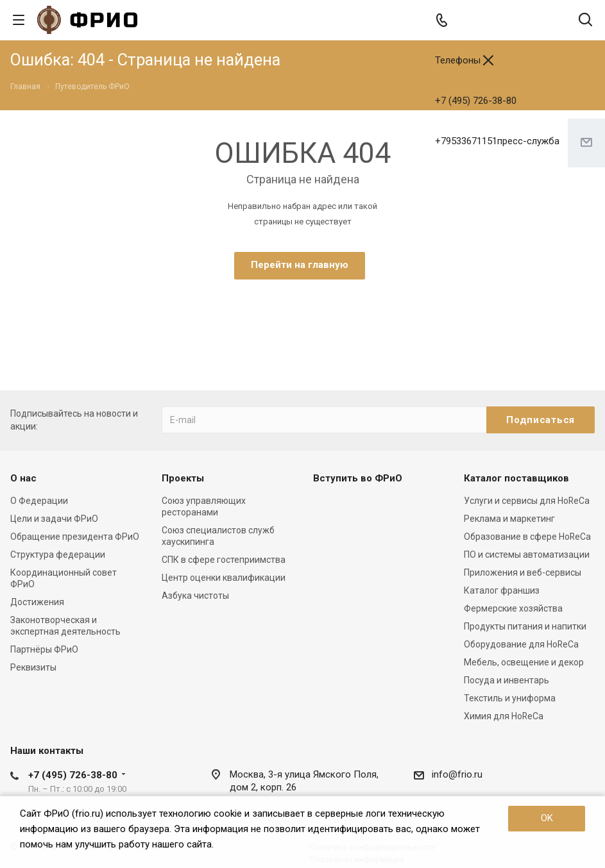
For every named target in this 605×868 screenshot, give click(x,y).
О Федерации (39, 501)
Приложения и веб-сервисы (523, 572)
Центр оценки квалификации (224, 578)
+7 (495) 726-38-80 (476, 101)
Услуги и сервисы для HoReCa (527, 501)
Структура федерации (58, 555)
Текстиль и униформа (510, 698)
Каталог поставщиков (516, 478)
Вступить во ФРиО (358, 478)
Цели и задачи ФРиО (54, 519)
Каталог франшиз (502, 590)
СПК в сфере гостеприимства (224, 560)
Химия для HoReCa (504, 716)
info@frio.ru (457, 774)
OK (547, 818)
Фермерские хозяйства (513, 608)
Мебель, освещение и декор (524, 662)
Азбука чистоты (195, 596)
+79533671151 (497, 141)
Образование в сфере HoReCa (527, 537)
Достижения (37, 602)
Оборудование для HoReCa (521, 644)
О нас (23, 478)
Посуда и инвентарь (507, 680)
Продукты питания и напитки (525, 626)
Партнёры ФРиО (44, 649)
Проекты (183, 478)
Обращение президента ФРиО (75, 537)
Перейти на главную (300, 265)
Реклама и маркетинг (509, 519)
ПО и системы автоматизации (527, 555)
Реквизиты (33, 667)
